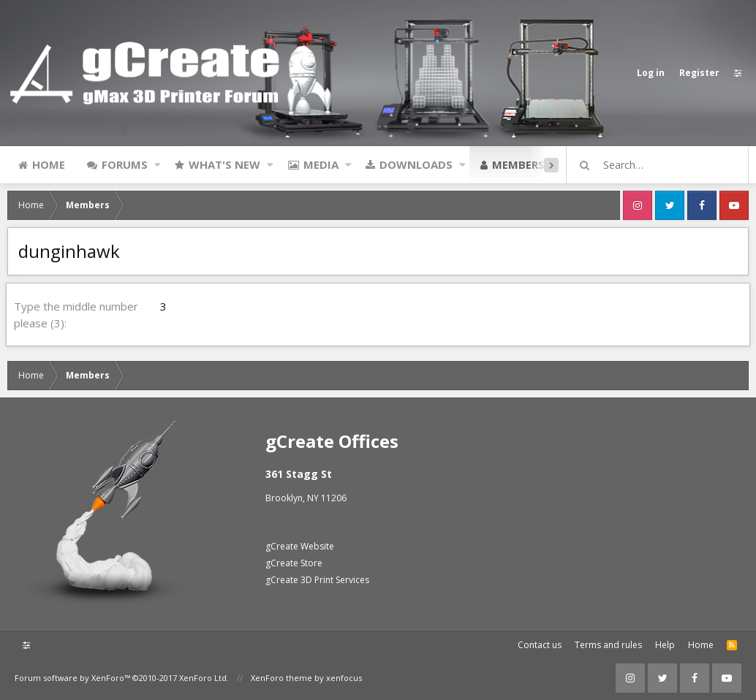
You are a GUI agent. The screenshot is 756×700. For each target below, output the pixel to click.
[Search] (664, 165)
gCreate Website (300, 546)
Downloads (416, 164)
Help (665, 645)
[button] (158, 164)
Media (321, 164)
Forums (125, 164)
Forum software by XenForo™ (122, 678)
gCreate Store (294, 563)
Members (518, 164)
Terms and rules (608, 645)
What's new (224, 164)
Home (49, 164)
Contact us (540, 645)
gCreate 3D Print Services (317, 580)
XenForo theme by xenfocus (306, 678)
